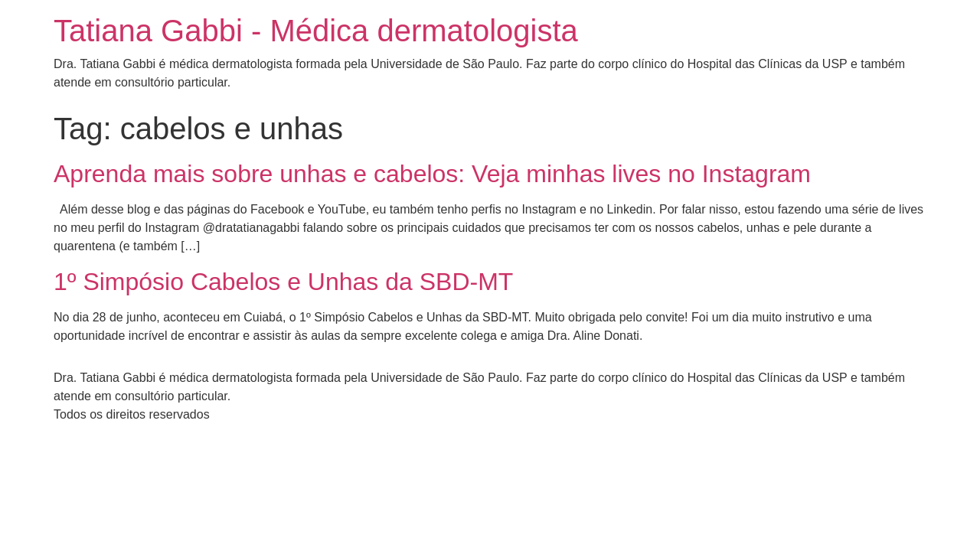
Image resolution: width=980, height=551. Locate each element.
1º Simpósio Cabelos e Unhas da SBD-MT (283, 282)
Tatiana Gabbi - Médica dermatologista (316, 31)
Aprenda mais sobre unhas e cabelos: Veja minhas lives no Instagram (432, 174)
